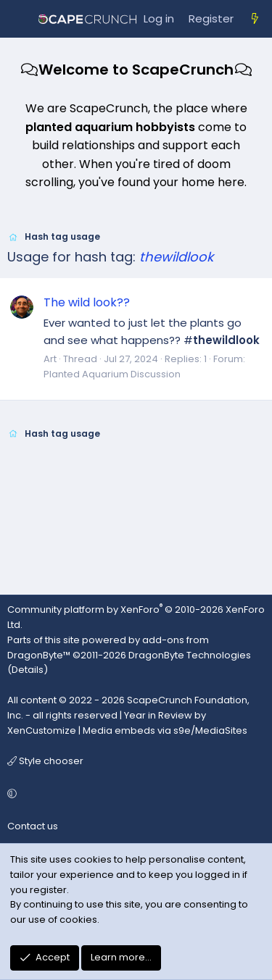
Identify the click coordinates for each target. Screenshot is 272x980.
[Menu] (19, 19)
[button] (134, 794)
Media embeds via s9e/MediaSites (165, 730)
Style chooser (45, 761)
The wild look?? (87, 302)
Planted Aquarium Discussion (112, 374)
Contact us (33, 826)
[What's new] (255, 19)
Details (28, 670)
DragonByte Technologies (190, 655)
